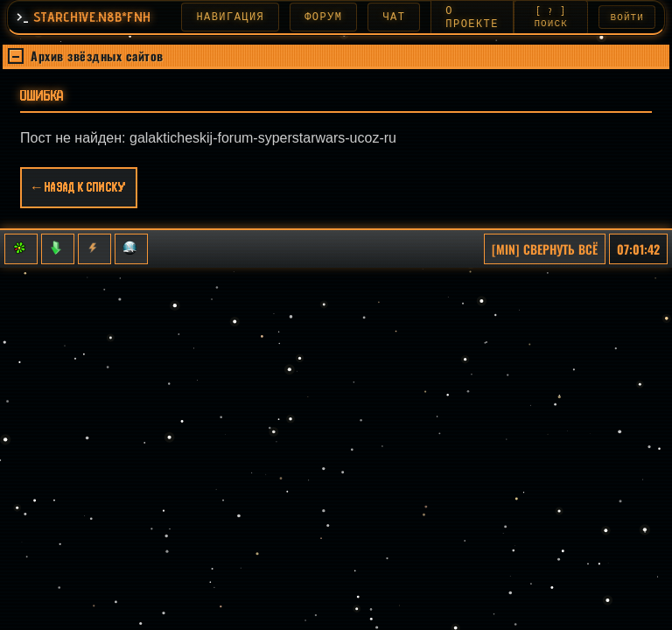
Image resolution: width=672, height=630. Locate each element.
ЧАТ (404, 17)
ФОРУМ (334, 17)
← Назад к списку (79, 190)
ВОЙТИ (628, 18)
